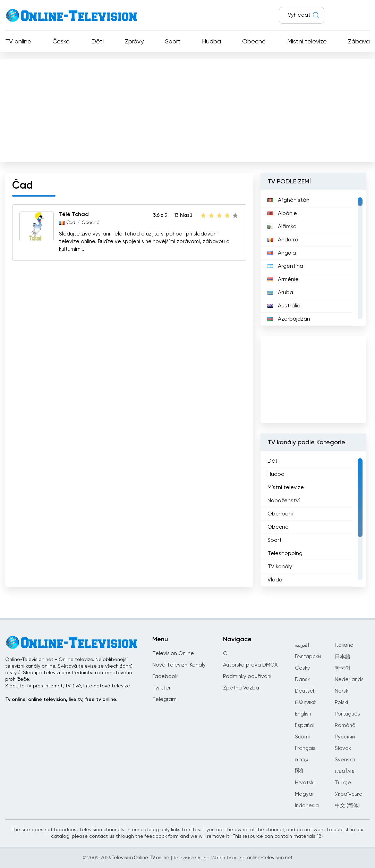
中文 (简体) (347, 806)
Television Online (173, 654)
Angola (282, 253)
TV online (18, 42)
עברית (302, 760)
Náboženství (284, 501)
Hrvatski (305, 783)
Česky (302, 668)
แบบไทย (345, 771)
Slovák (343, 748)
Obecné (254, 42)
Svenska (345, 760)
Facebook (165, 676)
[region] (313, 258)
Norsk (342, 691)
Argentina (285, 266)
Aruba (280, 293)
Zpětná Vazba (241, 688)
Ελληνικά (305, 702)
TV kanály (280, 567)
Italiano (344, 645)
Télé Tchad (74, 215)
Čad (71, 223)
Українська (349, 794)
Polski (341, 702)
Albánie (282, 214)
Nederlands (349, 680)
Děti (97, 42)
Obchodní (280, 514)
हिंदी (299, 771)
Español (305, 725)
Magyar (304, 794)
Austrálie (284, 306)
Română (345, 725)
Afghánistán (288, 200)
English (303, 714)
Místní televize (307, 42)
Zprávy (134, 42)
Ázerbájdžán (289, 319)
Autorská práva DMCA (250, 665)
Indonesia (307, 806)
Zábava (359, 42)
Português (347, 714)
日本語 (343, 657)
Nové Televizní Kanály (179, 665)
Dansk (302, 680)
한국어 (343, 668)
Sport (173, 42)
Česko (61, 42)
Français (305, 748)
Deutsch (305, 691)
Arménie (283, 280)
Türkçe (343, 783)
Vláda (275, 580)
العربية (302, 645)
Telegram (164, 699)
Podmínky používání (247, 676)
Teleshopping (285, 554)
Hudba (211, 42)
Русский (345, 737)
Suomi (302, 737)
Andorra (283, 240)
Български (308, 657)
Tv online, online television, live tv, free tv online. (61, 700)
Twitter (161, 688)
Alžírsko (282, 227)
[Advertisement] (187, 109)
